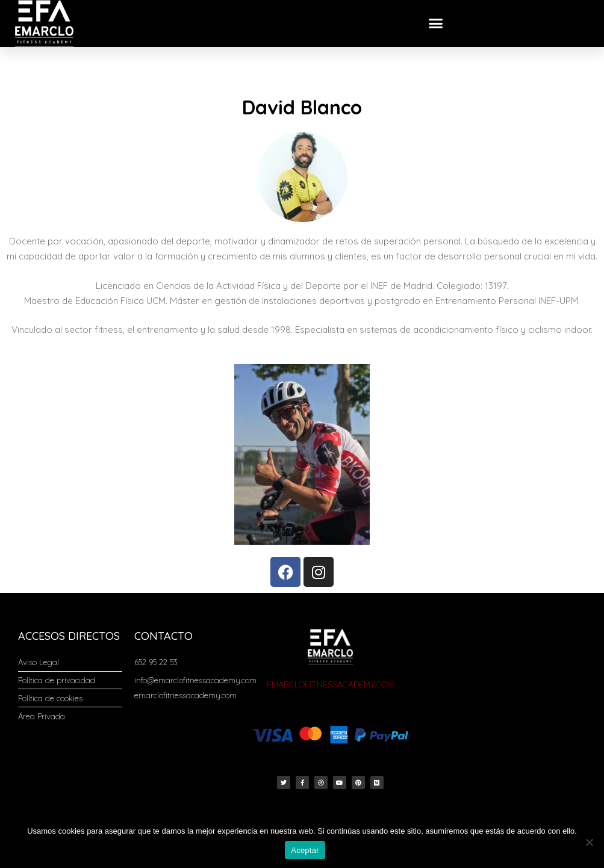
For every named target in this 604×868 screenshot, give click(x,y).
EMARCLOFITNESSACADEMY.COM (330, 684)
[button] (436, 23)
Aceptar (305, 850)
